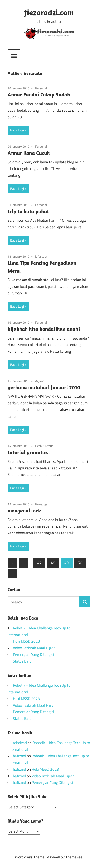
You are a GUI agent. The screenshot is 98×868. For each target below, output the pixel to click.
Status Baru (22, 661)
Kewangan (42, 504)
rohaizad (20, 743)
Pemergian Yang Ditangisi (33, 655)
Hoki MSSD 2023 (26, 641)
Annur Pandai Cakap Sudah (39, 94)
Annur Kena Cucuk (29, 153)
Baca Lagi (17, 130)
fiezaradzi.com (49, 12)
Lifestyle (41, 256)
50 (80, 563)
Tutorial (49, 446)
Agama (40, 381)
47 (39, 563)
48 (53, 563)
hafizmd (19, 756)
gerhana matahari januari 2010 (44, 387)
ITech (39, 446)
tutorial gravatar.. (29, 452)
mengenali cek (24, 510)
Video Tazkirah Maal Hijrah (34, 648)
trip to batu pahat (28, 211)
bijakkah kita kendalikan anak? (44, 329)
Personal (41, 88)
